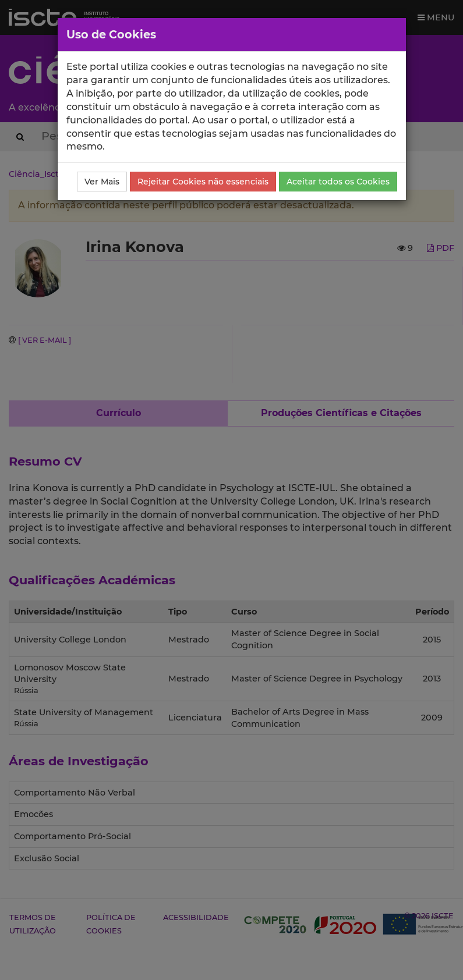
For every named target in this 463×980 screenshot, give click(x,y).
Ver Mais (102, 182)
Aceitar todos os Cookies (338, 182)
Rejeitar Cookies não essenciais (203, 182)
